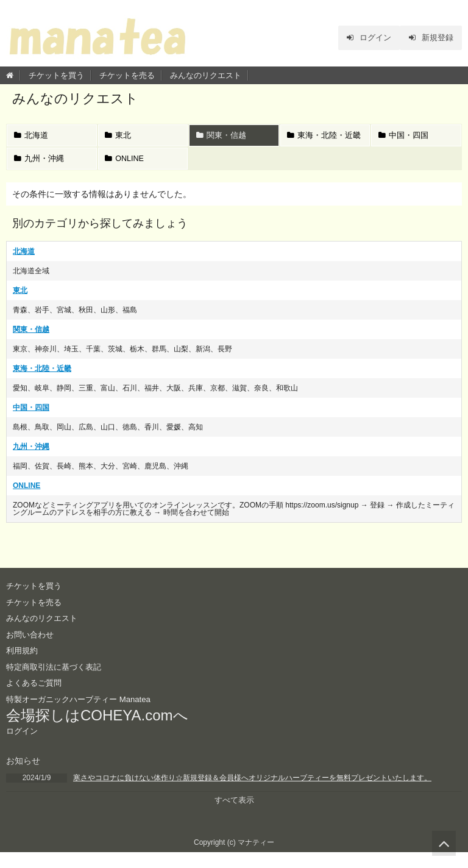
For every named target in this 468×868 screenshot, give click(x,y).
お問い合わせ (32, 648)
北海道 (32, 137)
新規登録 (429, 38)
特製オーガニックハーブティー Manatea (83, 713)
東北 (120, 137)
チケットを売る (127, 75)
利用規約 (23, 665)
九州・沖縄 (40, 171)
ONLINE (126, 171)
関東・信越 (222, 137)
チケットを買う (56, 75)
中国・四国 (405, 137)
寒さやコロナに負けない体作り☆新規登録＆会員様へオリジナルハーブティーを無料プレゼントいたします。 (252, 792)
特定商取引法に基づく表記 (57, 681)
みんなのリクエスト (206, 75)
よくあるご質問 (36, 697)
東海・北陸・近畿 (322, 141)
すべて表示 (234, 816)
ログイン (362, 38)
